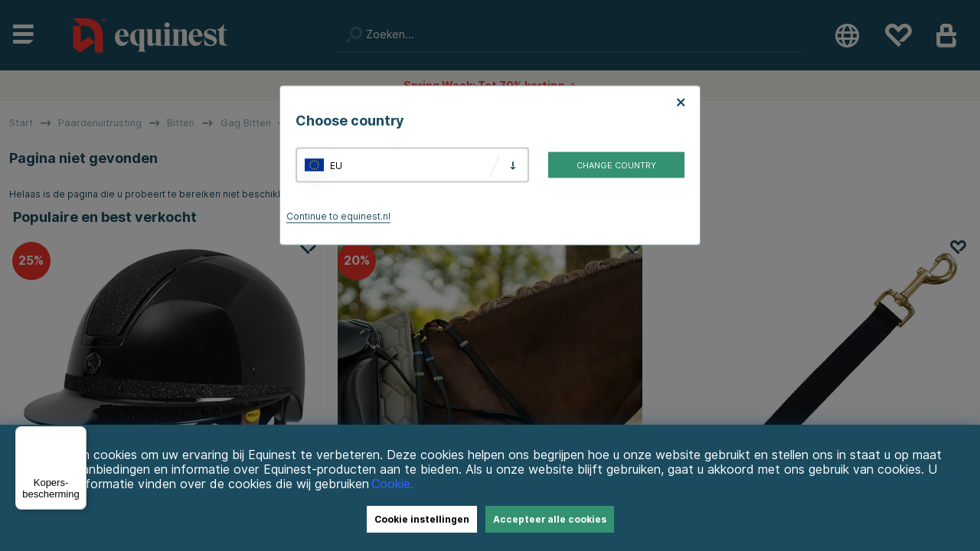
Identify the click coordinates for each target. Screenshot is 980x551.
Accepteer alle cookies (550, 519)
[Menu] (77, 435)
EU (336, 165)
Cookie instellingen (422, 519)
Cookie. (392, 484)
